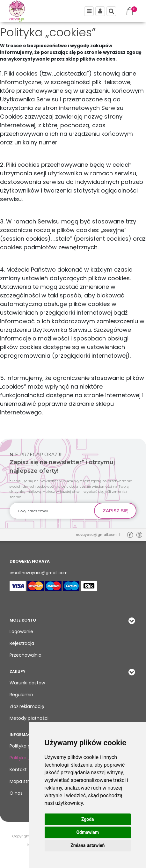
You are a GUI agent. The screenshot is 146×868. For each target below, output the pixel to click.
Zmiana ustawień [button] (88, 845)
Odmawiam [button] (88, 832)
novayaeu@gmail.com (96, 535)
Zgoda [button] (88, 819)
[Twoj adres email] (52, 511)
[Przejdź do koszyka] (131, 11)
